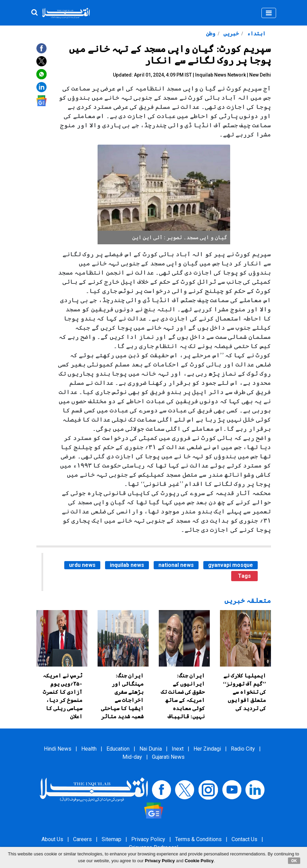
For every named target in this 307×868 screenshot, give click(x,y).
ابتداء (256, 34)
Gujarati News (168, 757)
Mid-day (132, 757)
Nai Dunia (151, 749)
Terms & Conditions (198, 839)
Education (118, 749)
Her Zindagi (207, 749)
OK (294, 861)
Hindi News (58, 749)
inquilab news (127, 565)
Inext (178, 749)
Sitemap (112, 839)
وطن (211, 34)
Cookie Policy (199, 861)
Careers (82, 839)
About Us (52, 839)
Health (89, 749)
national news (176, 565)
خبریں (230, 34)
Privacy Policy (148, 839)
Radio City (243, 749)
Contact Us (244, 839)
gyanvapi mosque (231, 565)
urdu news (82, 565)
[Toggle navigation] (269, 13)
